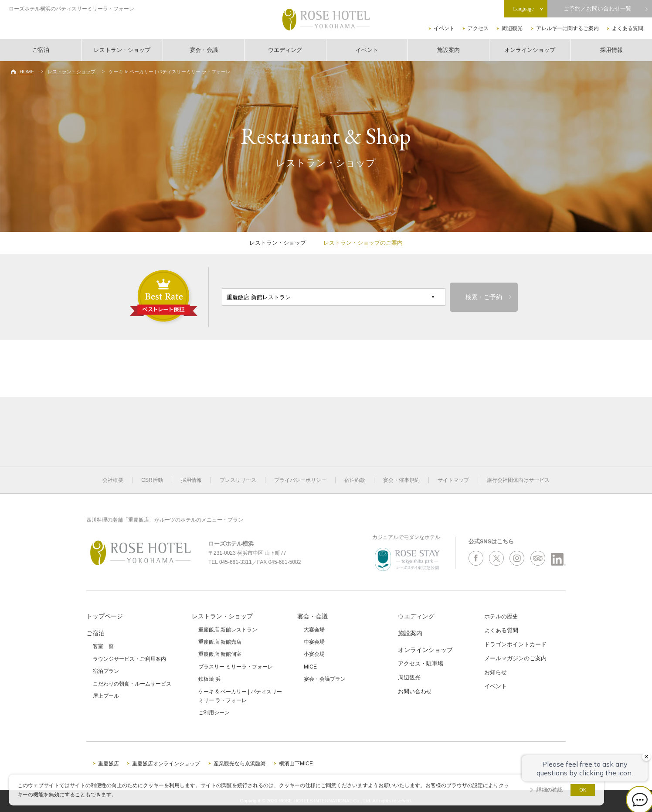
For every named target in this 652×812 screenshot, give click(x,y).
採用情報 (611, 50)
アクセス (478, 28)
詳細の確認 (550, 790)
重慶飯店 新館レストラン (228, 630)
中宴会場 (314, 642)
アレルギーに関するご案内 (567, 28)
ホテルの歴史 (501, 616)
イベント (444, 28)
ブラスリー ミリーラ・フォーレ (236, 667)
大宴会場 (314, 630)
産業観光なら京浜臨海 (240, 764)
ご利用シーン (214, 713)
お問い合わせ (415, 691)
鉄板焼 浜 (209, 679)
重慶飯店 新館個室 (220, 654)
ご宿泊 (41, 50)
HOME (27, 72)
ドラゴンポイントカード (515, 644)
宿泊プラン (106, 671)
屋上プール (106, 696)
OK (583, 790)
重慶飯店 (109, 764)
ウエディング (285, 50)
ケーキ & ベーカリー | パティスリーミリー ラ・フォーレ (240, 696)
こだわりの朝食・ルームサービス (132, 684)
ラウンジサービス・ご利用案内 (129, 659)
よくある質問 (628, 28)
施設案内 (448, 50)
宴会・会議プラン (325, 679)
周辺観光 (512, 28)
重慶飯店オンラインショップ (166, 764)
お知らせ (496, 672)
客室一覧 (103, 646)
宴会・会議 (204, 50)
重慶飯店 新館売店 (220, 642)
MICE (310, 667)
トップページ (105, 616)
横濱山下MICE (296, 764)
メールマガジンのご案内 (515, 658)
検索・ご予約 (484, 297)
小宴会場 (314, 654)
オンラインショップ (530, 50)
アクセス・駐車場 (421, 664)
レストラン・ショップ (122, 50)
